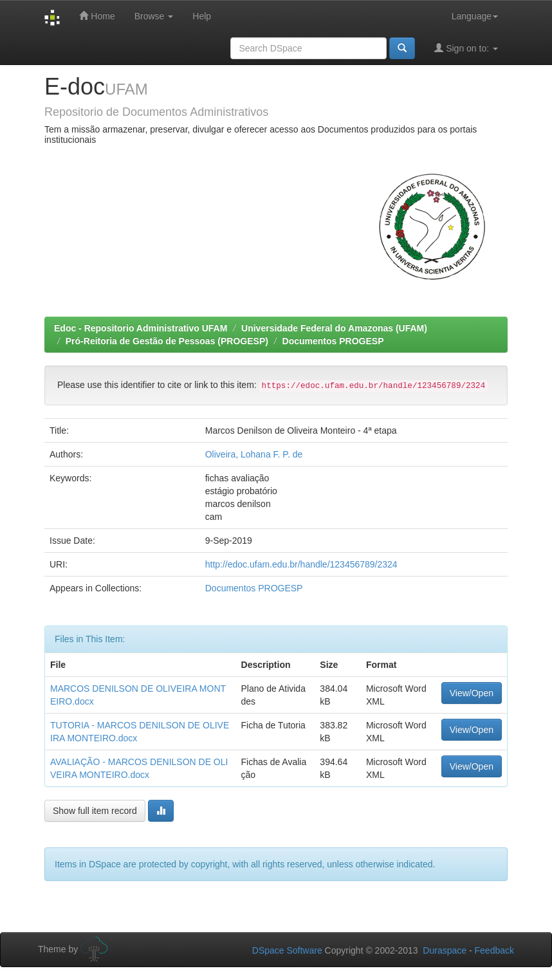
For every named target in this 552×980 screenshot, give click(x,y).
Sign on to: (466, 48)
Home (97, 16)
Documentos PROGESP (333, 341)
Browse (154, 16)
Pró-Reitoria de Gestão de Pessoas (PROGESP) (167, 341)
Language (475, 16)
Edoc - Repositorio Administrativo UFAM (141, 328)
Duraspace (445, 950)
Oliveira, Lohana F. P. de (254, 454)
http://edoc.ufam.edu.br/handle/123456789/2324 (301, 564)
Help (202, 16)
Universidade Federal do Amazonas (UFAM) (334, 328)
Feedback (494, 950)
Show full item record (95, 811)
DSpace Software (287, 950)
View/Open (472, 693)
